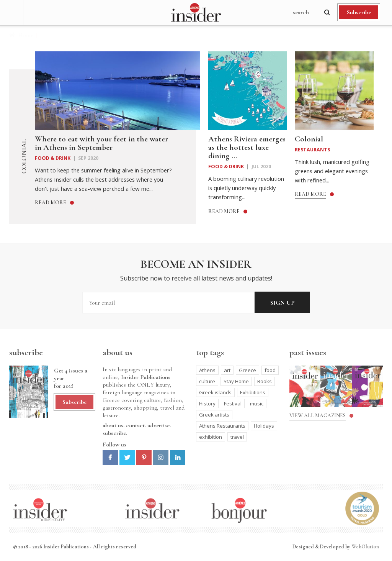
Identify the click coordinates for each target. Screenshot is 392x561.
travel (237, 437)
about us (113, 425)
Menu (11, 13)
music (257, 404)
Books (265, 381)
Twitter (127, 458)
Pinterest (144, 458)
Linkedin (178, 458)
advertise (158, 425)
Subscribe (359, 12)
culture (207, 381)
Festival (233, 404)
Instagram (161, 458)
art (227, 370)
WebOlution (365, 547)
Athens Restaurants (222, 426)
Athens (207, 370)
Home (26, 35)
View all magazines (318, 416)
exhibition (211, 437)
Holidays (264, 426)
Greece (247, 370)
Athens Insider (196, 13)
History (207, 404)
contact (135, 425)
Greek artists (214, 415)
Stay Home (236, 381)
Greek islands (215, 392)
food (270, 370)
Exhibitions (253, 392)
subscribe (114, 433)
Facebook (110, 458)
